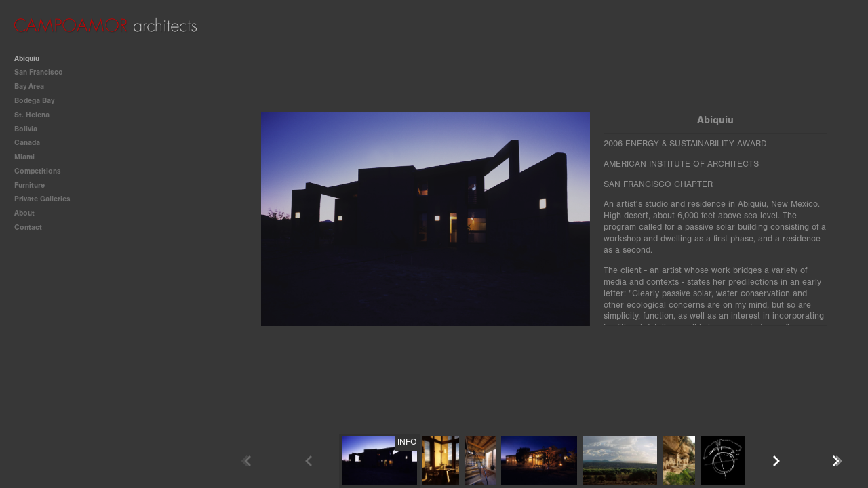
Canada (27, 143)
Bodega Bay (39, 101)
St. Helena (32, 115)
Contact (28, 227)
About (24, 213)
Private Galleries (42, 199)
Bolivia (26, 129)
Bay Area (34, 86)
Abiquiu (27, 59)
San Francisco (43, 72)
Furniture (34, 185)
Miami (24, 157)
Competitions (42, 171)
